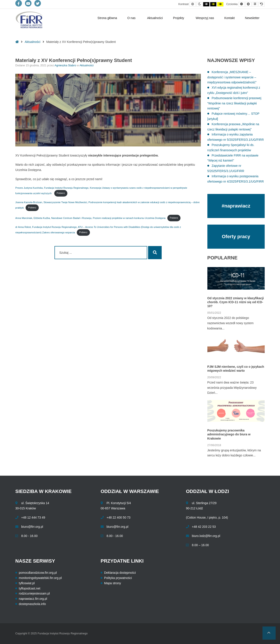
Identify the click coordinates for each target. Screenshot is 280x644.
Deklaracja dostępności (120, 573)
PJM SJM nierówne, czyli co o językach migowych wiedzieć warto (236, 369)
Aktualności (155, 18)
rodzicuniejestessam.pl (34, 593)
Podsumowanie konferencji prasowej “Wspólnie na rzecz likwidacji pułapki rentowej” (234, 103)
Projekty (179, 18)
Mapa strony (113, 583)
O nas (131, 18)
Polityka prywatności (118, 578)
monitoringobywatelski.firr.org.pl (40, 578)
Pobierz (61, 193)
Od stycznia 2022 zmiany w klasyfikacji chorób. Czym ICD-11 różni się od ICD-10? (236, 302)
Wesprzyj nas (205, 18)
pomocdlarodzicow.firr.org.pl (38, 573)
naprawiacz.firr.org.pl (33, 599)
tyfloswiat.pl (27, 583)
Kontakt (229, 18)
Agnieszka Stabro (66, 65)
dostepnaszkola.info (32, 604)
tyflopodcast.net (30, 588)
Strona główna (107, 18)
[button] (269, 633)
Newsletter (252, 18)
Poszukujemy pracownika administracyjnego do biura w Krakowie (229, 434)
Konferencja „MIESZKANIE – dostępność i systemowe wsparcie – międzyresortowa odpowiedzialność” (232, 77)
